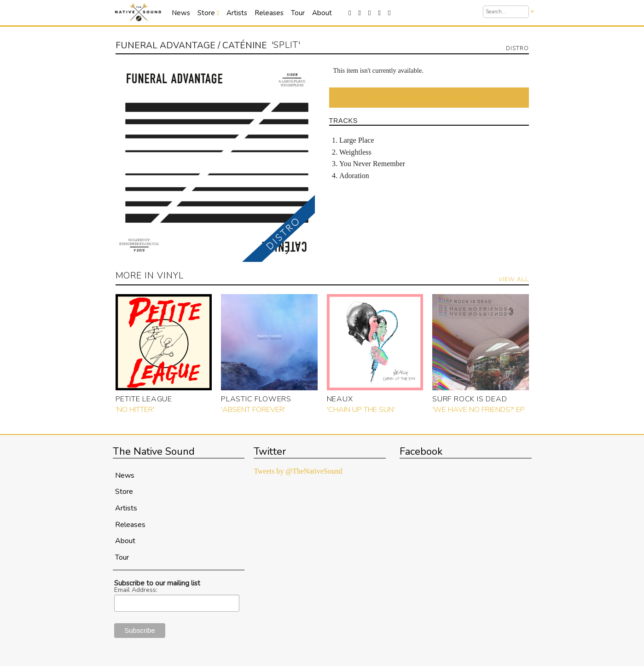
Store (208, 13)
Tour (298, 13)
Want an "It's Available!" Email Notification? (429, 97)
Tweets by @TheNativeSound (298, 471)
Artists (237, 13)
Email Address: (136, 590)
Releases (269, 13)
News (181, 13)
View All (514, 279)
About (322, 13)
